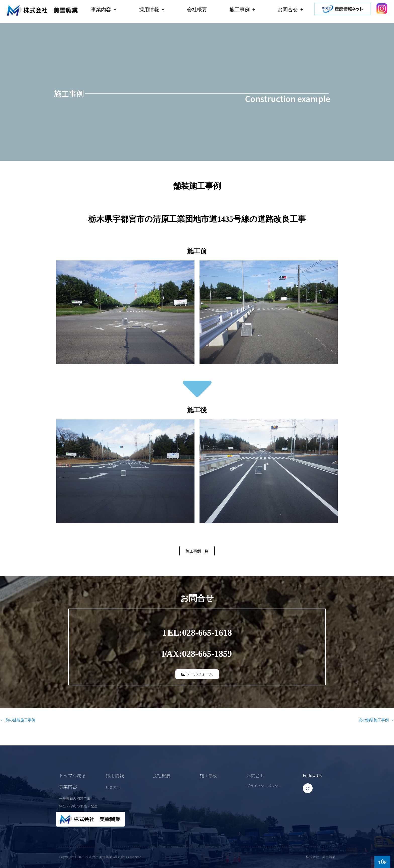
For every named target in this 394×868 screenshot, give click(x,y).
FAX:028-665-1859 (197, 654)
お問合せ (290, 10)
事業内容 (104, 10)
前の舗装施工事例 (18, 720)
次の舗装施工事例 (376, 720)
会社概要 (197, 10)
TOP (382, 862)
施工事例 (242, 10)
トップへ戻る (72, 775)
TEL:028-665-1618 (197, 633)
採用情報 (152, 10)
